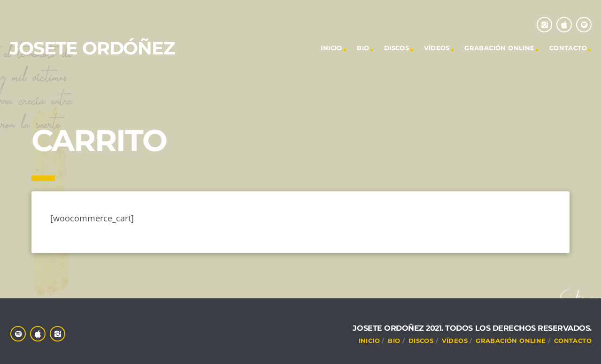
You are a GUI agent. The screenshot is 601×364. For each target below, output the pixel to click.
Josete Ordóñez (92, 48)
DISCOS (397, 48)
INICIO (331, 48)
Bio (363, 48)
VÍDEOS (437, 48)
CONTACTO (568, 48)
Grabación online (499, 48)
